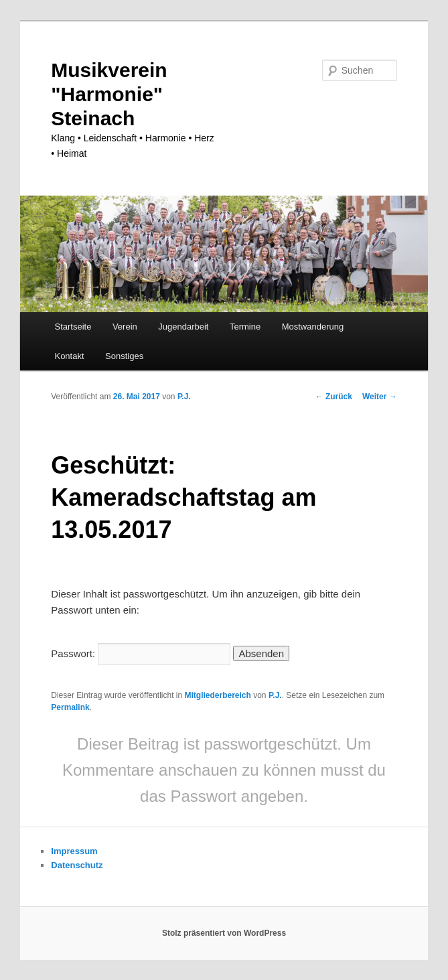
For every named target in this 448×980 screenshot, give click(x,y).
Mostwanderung (313, 327)
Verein (125, 327)
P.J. (184, 397)
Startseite (73, 327)
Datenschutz (77, 865)
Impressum (74, 851)
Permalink (70, 707)
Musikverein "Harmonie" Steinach (109, 94)
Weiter (380, 397)
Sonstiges (124, 356)
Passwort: (141, 653)
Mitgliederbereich (218, 695)
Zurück (334, 397)
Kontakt (69, 356)
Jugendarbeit (183, 327)
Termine (245, 327)
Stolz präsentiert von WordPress (224, 933)
